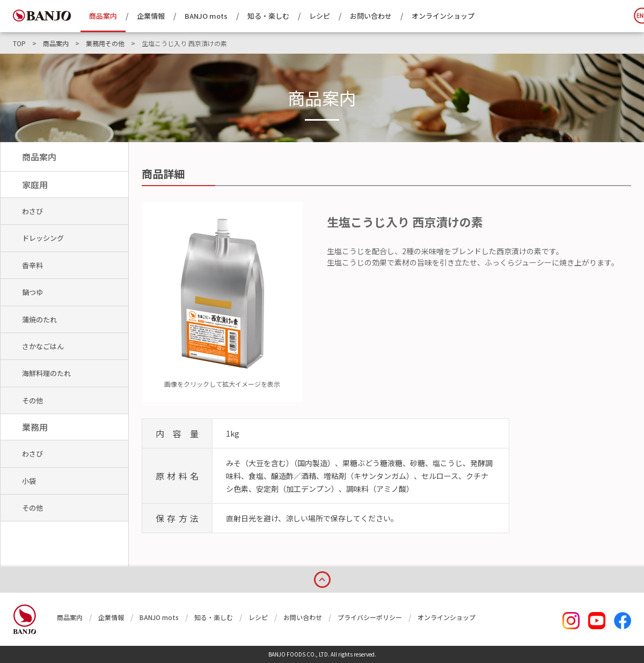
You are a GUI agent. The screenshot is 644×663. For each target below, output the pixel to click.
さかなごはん (43, 346)
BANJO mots (206, 16)
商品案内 (103, 16)
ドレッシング (43, 238)
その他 (32, 400)
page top (322, 577)
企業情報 (151, 16)
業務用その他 (105, 43)
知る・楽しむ (268, 16)
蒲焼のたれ (39, 319)
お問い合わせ (371, 16)
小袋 (29, 481)
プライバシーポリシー (370, 617)
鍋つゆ (32, 292)
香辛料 (32, 265)
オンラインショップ (443, 16)
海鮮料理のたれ (46, 373)
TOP (19, 43)
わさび (32, 211)
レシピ (320, 16)
